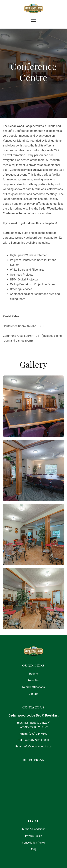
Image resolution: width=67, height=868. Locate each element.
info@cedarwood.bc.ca (38, 747)
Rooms (34, 674)
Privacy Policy (34, 836)
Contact (33, 694)
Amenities (34, 680)
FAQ (33, 849)
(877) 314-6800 (40, 740)
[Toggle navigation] (34, 21)
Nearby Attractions (33, 687)
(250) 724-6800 (38, 734)
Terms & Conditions (33, 829)
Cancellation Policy (33, 843)
